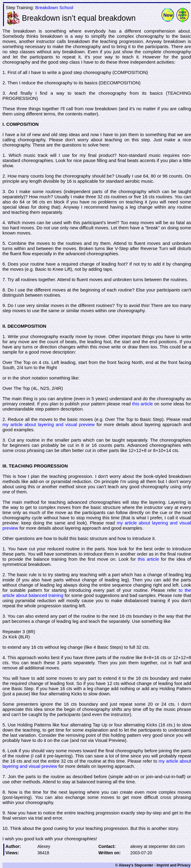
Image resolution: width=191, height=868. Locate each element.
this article (143, 404)
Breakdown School (54, 7)
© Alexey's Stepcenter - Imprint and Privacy (153, 865)
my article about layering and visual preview (49, 424)
